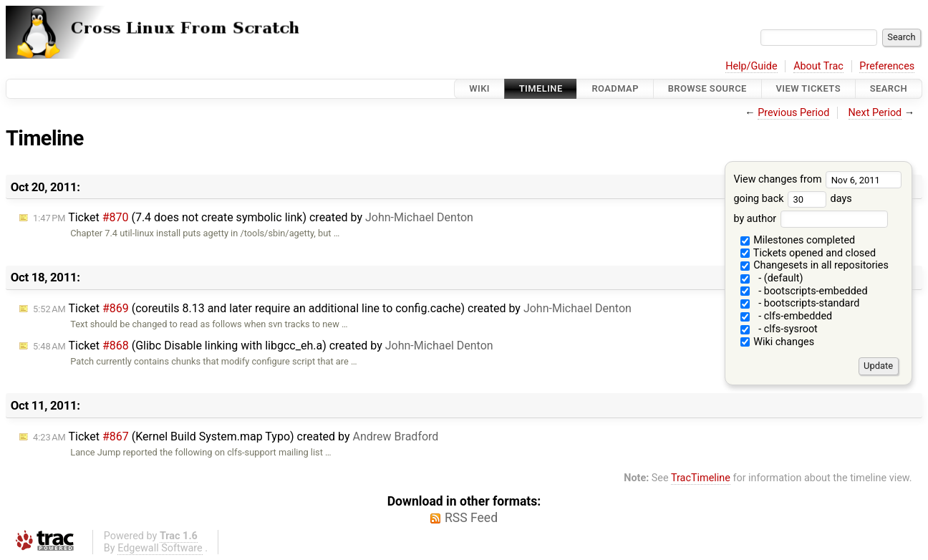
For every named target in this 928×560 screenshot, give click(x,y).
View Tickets (808, 88)
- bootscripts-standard (800, 303)
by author (810, 219)
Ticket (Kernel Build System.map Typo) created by (236, 436)
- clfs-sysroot (779, 329)
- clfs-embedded (787, 316)
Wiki (479, 88)
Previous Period (793, 113)
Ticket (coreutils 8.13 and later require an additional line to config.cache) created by (332, 308)
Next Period (875, 113)
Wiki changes (778, 342)
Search (889, 88)
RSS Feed (471, 518)
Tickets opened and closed (808, 253)
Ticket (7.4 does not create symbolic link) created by (253, 217)
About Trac (818, 66)
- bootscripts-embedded (804, 291)
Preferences (887, 66)
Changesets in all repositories (815, 265)
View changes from (817, 179)
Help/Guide (751, 66)
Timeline (541, 88)
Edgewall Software (160, 548)
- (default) (772, 278)
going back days (792, 199)
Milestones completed (798, 240)
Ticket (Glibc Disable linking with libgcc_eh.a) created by (263, 346)
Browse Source (707, 88)
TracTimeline (701, 478)
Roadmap (615, 88)
